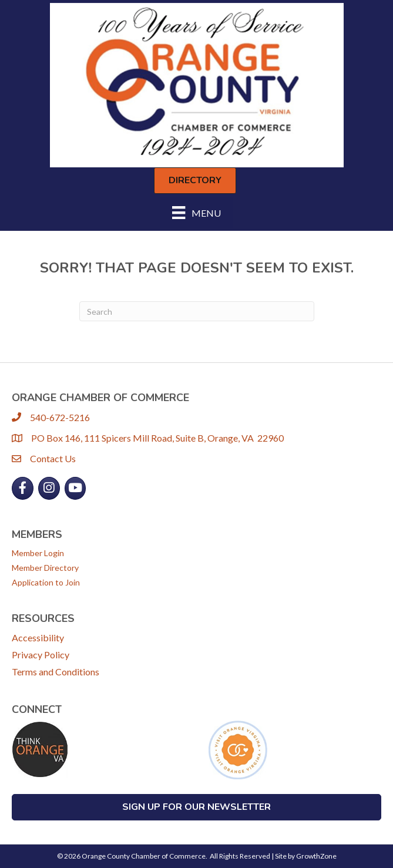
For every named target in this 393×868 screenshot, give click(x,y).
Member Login (38, 553)
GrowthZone (316, 856)
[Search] (197, 311)
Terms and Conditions (56, 672)
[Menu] (196, 212)
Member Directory (45, 568)
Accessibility (38, 637)
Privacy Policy (41, 655)
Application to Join (46, 582)
